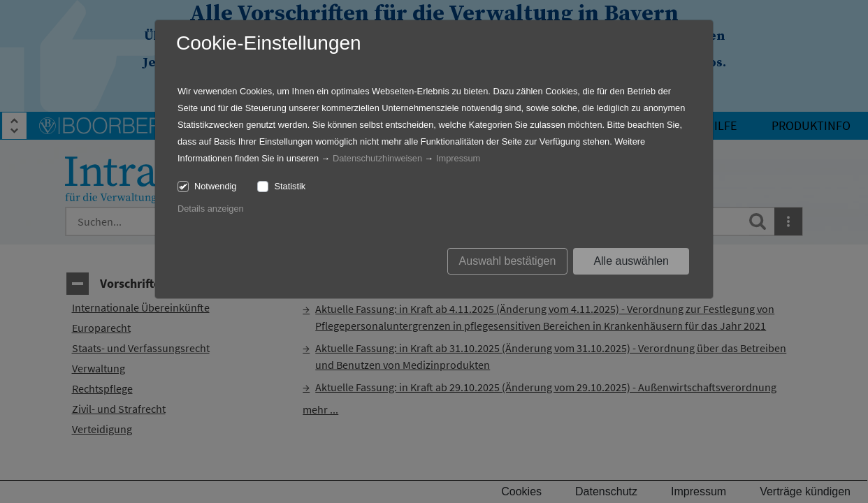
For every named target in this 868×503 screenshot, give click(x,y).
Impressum (458, 158)
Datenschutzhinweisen (377, 158)
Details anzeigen (211, 209)
